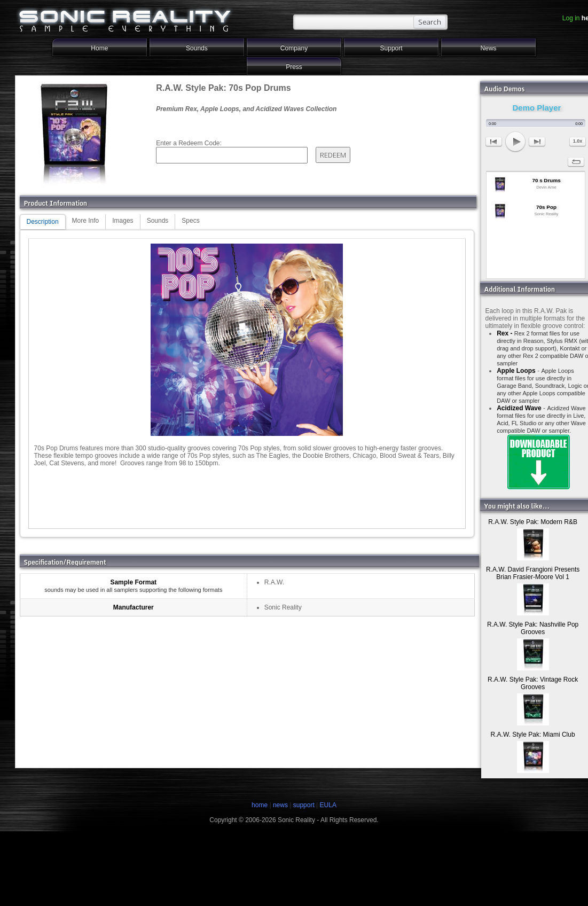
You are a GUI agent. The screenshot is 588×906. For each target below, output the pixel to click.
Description (43, 222)
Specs (190, 221)
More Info (86, 221)
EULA (328, 805)
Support (391, 48)
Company (294, 48)
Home (99, 48)
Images (123, 221)
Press (294, 67)
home (260, 805)
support (305, 805)
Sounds (197, 48)
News (489, 48)
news (280, 805)
